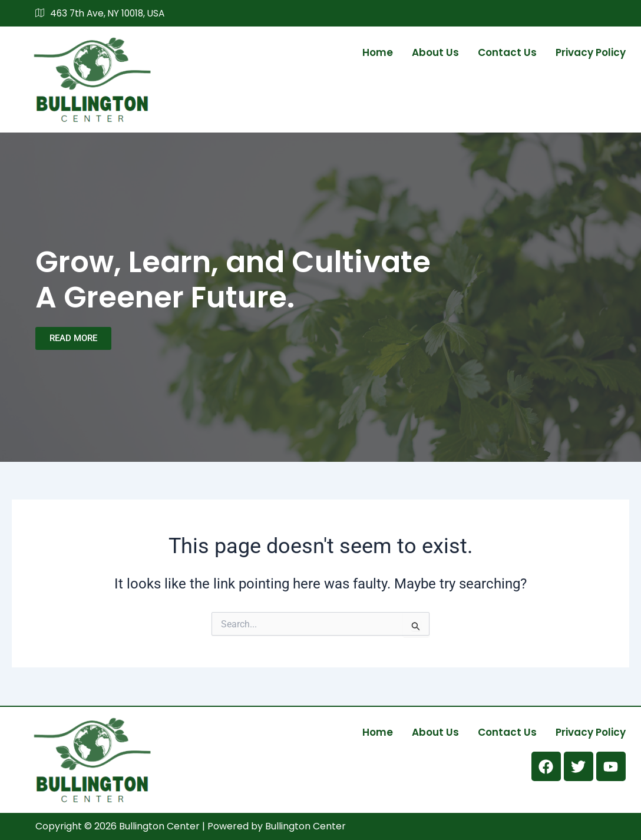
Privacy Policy (591, 52)
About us (435, 52)
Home (378, 52)
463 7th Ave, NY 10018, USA (103, 14)
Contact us (507, 52)
